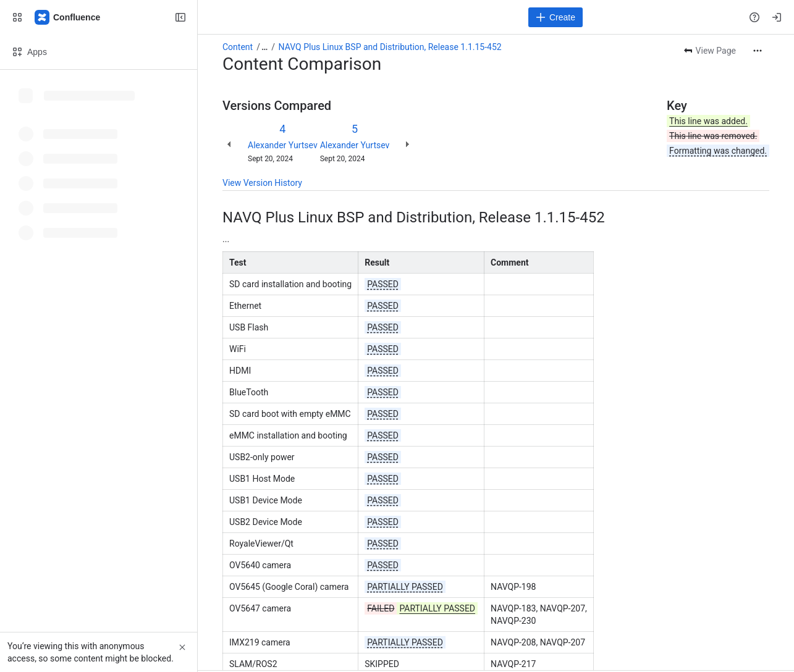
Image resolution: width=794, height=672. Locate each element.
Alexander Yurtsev (283, 145)
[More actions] (758, 51)
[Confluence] (68, 17)
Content (238, 47)
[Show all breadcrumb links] (264, 47)
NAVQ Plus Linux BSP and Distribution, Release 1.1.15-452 (390, 47)
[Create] (555, 17)
